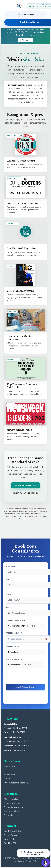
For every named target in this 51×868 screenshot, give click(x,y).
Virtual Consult (11, 835)
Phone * (10, 595)
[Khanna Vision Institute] (19, 6)
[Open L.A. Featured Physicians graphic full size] (26, 232)
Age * (8, 579)
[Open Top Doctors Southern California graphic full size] (26, 368)
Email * (9, 608)
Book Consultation (13, 831)
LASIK (7, 771)
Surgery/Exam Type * (15, 659)
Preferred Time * (14, 646)
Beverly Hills (10, 839)
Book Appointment (26, 687)
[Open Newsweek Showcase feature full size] (26, 414)
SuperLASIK (10, 775)
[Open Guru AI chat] (46, 863)
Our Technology (12, 799)
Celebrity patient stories (26, 493)
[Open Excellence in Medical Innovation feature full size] (26, 320)
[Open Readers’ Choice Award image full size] (26, 145)
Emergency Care (12, 811)
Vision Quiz (9, 815)
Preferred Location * (16, 620)
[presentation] (26, 676)
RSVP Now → (26, 40)
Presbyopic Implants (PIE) (17, 783)
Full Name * (11, 567)
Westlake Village (12, 843)
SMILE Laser (10, 767)
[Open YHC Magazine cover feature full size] (26, 275)
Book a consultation (25, 485)
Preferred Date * (14, 633)
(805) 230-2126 (18, 750)
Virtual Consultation (14, 807)
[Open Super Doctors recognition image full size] (26, 187)
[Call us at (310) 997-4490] (26, 14)
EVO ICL (8, 779)
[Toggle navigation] (7, 6)
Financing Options (13, 803)
